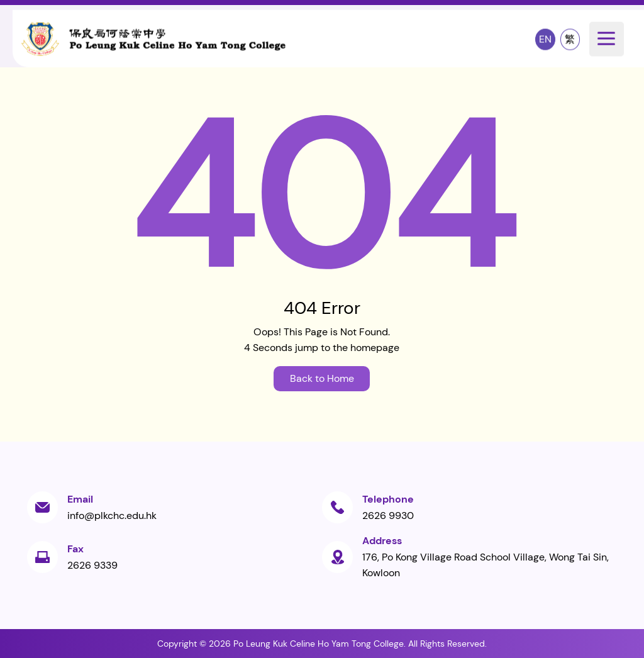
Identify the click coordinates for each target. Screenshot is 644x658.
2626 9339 (92, 565)
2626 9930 (388, 516)
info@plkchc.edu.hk (112, 516)
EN (545, 39)
